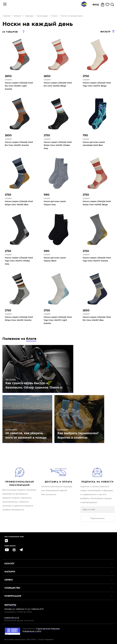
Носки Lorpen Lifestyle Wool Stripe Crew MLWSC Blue (19, 203)
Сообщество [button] (12, 588)
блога (31, 339)
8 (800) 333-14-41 (12, 618)
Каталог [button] (9, 563)
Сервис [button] (9, 580)
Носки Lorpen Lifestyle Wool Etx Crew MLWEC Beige (58, 84)
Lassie (86, 139)
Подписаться (97, 518)
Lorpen (8, 80)
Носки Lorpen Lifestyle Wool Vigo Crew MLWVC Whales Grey (19, 261)
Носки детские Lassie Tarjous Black (55, 259)
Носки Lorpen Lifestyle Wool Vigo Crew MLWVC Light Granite (58, 320)
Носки (54, 16)
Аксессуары (42, 16)
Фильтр (106, 32)
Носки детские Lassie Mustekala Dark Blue (94, 144)
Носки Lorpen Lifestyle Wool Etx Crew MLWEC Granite (19, 144)
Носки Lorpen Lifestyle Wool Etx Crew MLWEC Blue (97, 319)
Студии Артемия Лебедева (48, 629)
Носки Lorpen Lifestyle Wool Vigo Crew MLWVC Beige (97, 84)
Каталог (18, 16)
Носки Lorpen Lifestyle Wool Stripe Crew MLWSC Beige (97, 203)
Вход (96, 5)
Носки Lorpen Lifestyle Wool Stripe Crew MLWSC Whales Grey (58, 145)
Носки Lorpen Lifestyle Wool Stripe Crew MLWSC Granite (19, 319)
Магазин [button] (10, 572)
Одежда (29, 16)
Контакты (10, 605)
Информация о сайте (32, 631)
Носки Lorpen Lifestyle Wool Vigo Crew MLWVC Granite (97, 259)
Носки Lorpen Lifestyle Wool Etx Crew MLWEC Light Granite (19, 86)
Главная (7, 16)
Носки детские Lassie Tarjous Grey (55, 203)
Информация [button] (13, 596)
